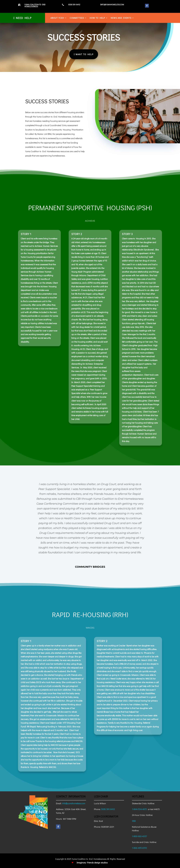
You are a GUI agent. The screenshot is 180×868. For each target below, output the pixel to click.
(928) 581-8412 (108, 809)
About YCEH (57, 18)
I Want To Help (79, 54)
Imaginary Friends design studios (92, 863)
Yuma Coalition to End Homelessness (35, 5)
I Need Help (23, 18)
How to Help (97, 18)
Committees (77, 18)
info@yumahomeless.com (74, 803)
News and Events (121, 18)
